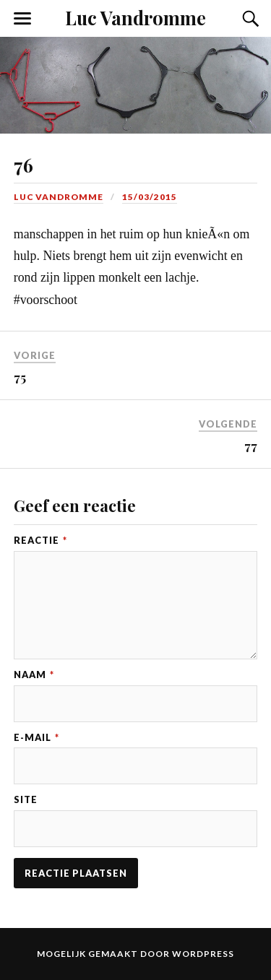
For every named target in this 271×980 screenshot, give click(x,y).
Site (26, 800)
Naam (34, 675)
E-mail (36, 738)
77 (251, 446)
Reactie (40, 541)
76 (23, 165)
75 (20, 377)
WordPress (203, 954)
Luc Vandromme (135, 17)
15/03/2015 (150, 197)
